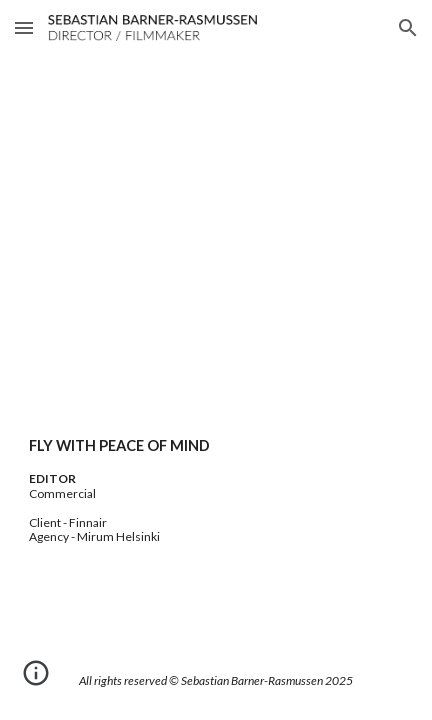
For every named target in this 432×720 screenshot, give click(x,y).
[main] (216, 489)
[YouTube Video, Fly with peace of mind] (216, 267)
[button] (24, 27)
